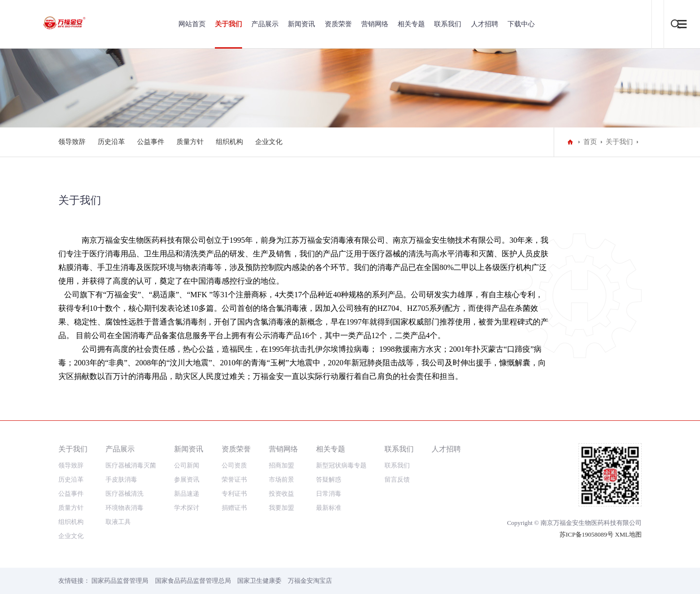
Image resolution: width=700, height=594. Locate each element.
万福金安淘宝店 (310, 581)
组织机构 (229, 142)
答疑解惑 (329, 479)
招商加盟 (281, 465)
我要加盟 (281, 508)
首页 (590, 142)
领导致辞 (72, 142)
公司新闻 (187, 465)
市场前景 (281, 479)
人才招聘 (485, 24)
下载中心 (521, 24)
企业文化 (269, 142)
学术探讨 (187, 508)
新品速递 (187, 494)
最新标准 (329, 508)
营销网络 (375, 24)
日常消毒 (329, 494)
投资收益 (281, 494)
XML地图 (628, 534)
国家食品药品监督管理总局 (193, 581)
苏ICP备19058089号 (586, 534)
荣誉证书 (234, 479)
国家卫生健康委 (259, 581)
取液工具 (118, 522)
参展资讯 (187, 479)
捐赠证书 (234, 508)
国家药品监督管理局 (120, 581)
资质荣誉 (338, 24)
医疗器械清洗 (124, 494)
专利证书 (234, 494)
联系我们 (448, 24)
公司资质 (234, 465)
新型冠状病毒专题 (341, 465)
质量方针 (190, 142)
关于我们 (228, 24)
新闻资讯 (301, 24)
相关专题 (411, 24)
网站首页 (192, 24)
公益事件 (151, 142)
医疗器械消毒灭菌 (131, 465)
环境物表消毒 (124, 508)
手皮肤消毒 (121, 479)
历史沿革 (111, 142)
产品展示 (265, 24)
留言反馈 (397, 479)
